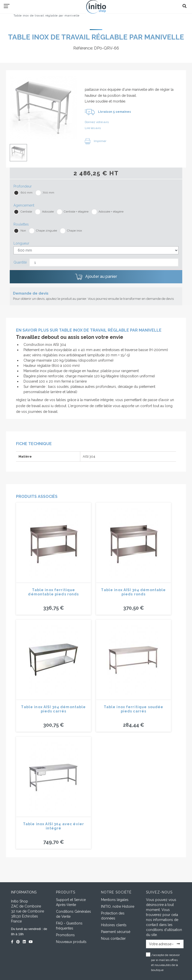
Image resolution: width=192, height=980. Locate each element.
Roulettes (21, 224)
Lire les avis (93, 128)
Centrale (26, 212)
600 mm (26, 193)
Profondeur (23, 186)
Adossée (48, 212)
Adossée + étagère (111, 212)
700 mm (48, 193)
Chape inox (74, 231)
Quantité (20, 262)
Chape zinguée (46, 231)
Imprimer (95, 141)
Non (23, 231)
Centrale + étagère (76, 212)
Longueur (21, 243)
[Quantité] (104, 262)
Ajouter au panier (96, 277)
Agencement (24, 205)
